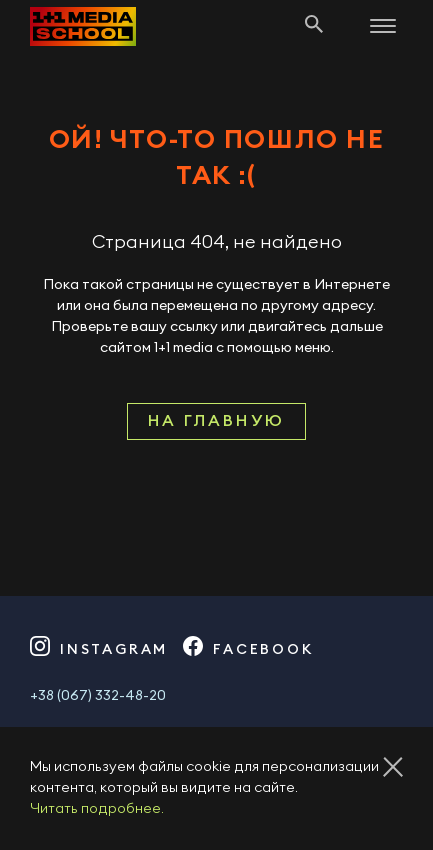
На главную (216, 421)
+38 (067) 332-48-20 (98, 696)
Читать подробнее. (97, 809)
